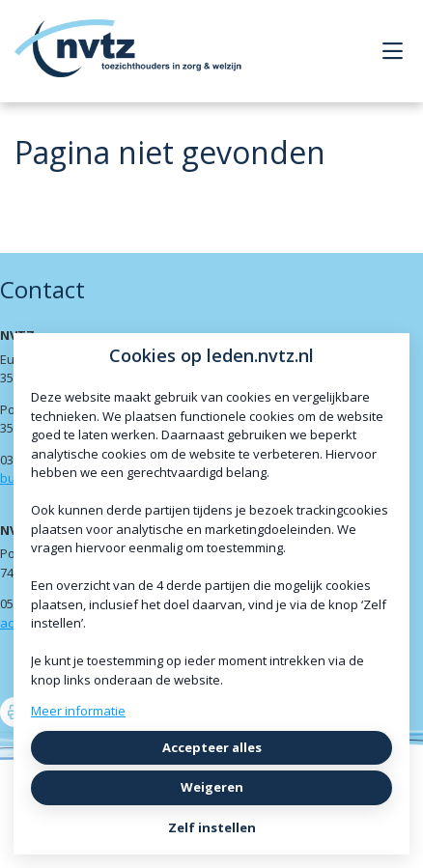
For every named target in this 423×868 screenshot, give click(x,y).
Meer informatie (78, 711)
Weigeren (212, 787)
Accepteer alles (212, 747)
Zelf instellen (212, 827)
